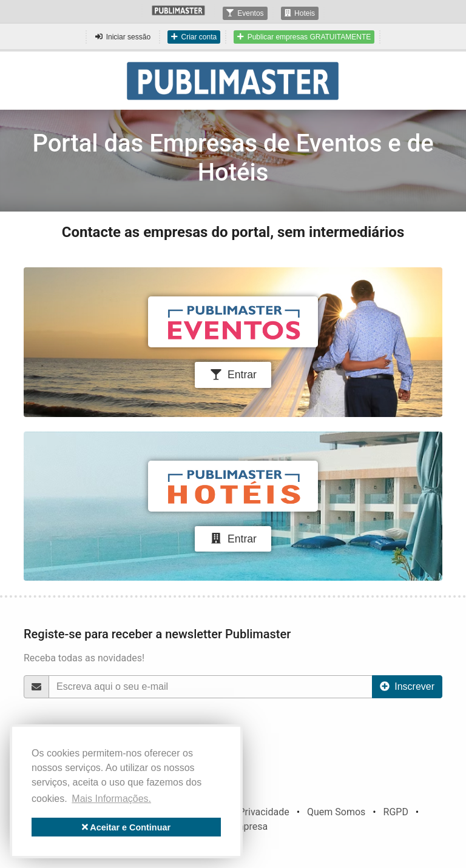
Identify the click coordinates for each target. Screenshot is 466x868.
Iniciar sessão (123, 37)
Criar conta (194, 37)
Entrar (233, 375)
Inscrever (407, 686)
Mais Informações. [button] (111, 799)
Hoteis (300, 13)
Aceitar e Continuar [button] (126, 827)
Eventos (245, 13)
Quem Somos (336, 812)
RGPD (396, 812)
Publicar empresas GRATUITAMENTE (304, 37)
